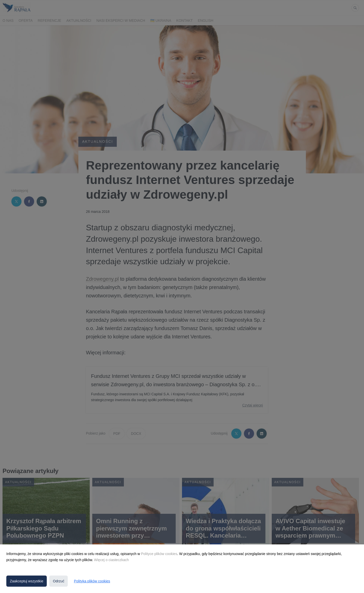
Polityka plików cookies (92, 581)
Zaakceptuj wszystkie (27, 581)
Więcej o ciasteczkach (111, 560)
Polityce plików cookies (159, 554)
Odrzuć (59, 581)
